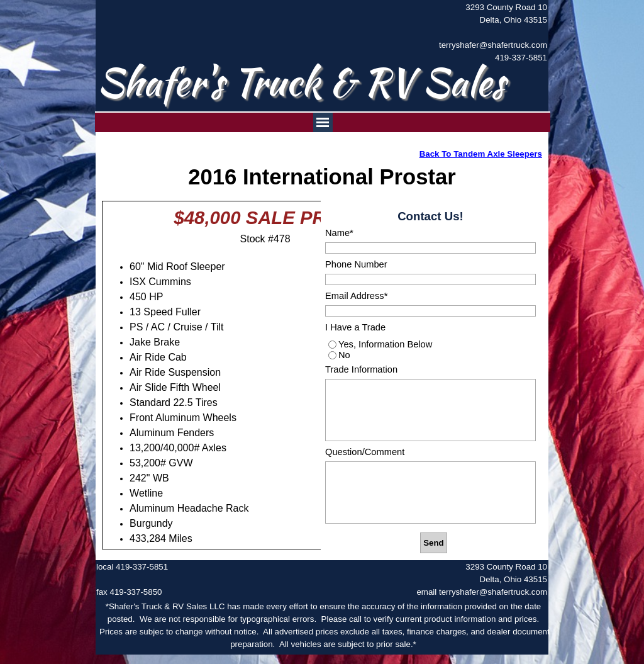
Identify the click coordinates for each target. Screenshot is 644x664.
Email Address (356, 296)
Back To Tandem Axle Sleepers (481, 154)
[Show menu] (323, 122)
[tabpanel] (486, 33)
